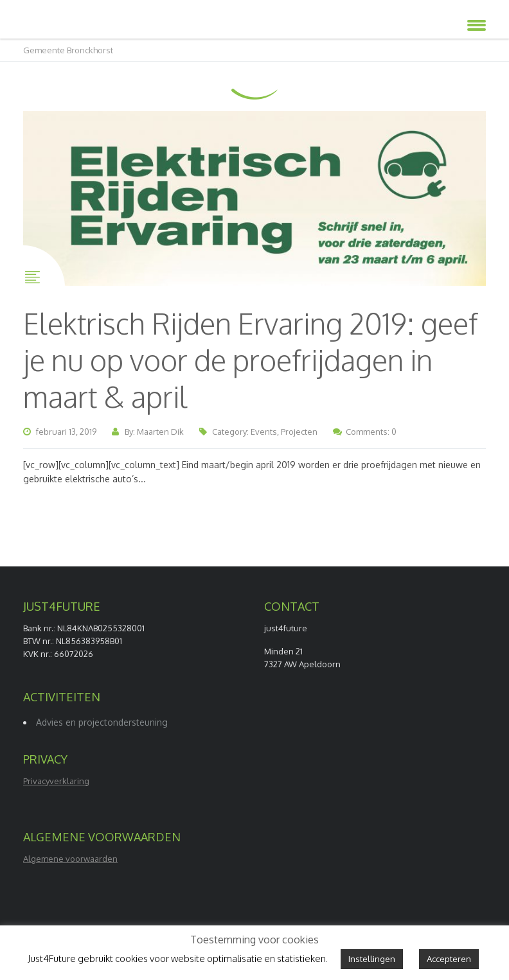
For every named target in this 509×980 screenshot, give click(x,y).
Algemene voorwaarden (70, 859)
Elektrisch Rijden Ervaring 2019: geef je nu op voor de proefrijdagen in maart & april (250, 360)
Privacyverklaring (56, 781)
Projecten (299, 432)
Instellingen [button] (372, 959)
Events (264, 432)
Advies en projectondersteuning (102, 722)
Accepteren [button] (449, 959)
